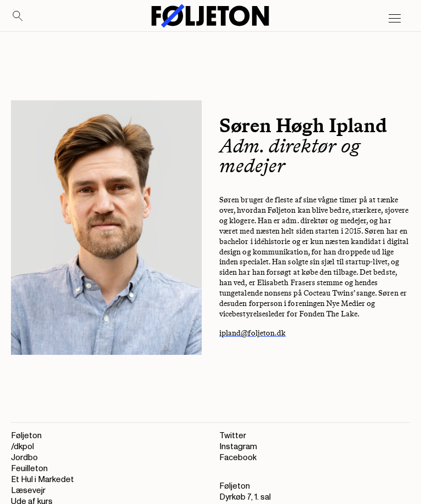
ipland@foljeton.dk (252, 333)
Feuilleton (29, 469)
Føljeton (26, 436)
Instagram (238, 447)
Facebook (238, 458)
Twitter (233, 436)
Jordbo (24, 458)
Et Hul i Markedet (42, 480)
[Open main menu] (395, 19)
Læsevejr (28, 491)
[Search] (18, 16)
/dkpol (22, 447)
